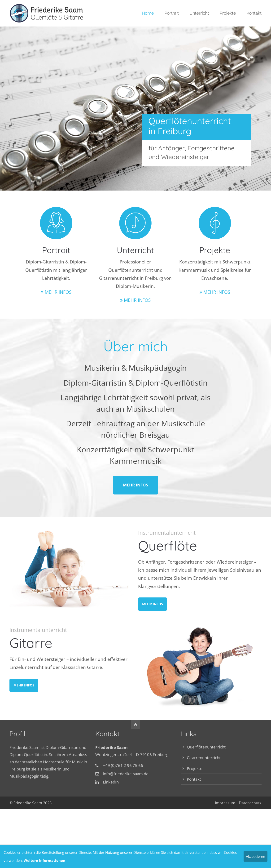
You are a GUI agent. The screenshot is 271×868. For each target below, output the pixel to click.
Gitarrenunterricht (204, 758)
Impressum (225, 803)
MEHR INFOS (58, 292)
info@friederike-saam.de (126, 774)
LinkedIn (111, 782)
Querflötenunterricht (206, 747)
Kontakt (194, 779)
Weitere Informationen (44, 860)
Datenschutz (250, 803)
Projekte (195, 768)
